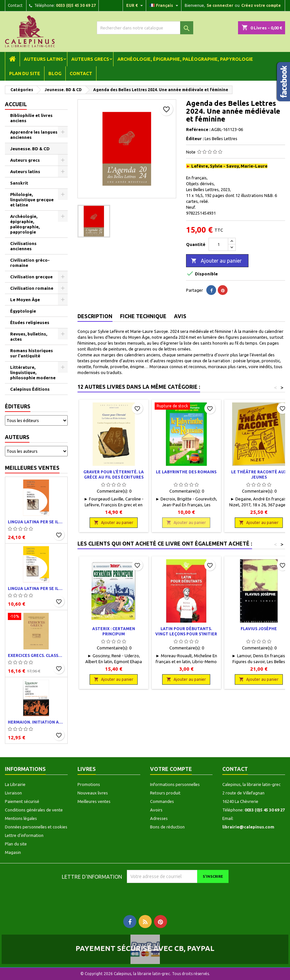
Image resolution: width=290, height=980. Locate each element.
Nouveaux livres (93, 793)
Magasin (13, 852)
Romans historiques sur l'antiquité (32, 353)
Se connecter (220, 5)
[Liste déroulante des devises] (135, 6)
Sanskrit (19, 183)
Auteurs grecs (90, 59)
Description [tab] (95, 316)
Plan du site (25, 73)
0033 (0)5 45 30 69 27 (76, 5)
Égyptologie (23, 311)
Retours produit (165, 793)
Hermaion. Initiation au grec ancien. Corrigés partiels (36, 722)
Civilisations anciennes (23, 246)
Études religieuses (30, 322)
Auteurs (17, 437)
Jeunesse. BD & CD (30, 149)
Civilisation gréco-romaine (30, 263)
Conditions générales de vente (34, 810)
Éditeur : (195, 139)
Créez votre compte (261, 5)
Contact (15, 5)
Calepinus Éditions (30, 389)
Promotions (89, 784)
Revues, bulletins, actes (29, 336)
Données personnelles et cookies (36, 827)
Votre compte (171, 769)
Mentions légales (21, 818)
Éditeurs (18, 406)
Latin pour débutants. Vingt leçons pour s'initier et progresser (186, 634)
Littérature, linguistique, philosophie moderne (33, 372)
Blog (55, 73)
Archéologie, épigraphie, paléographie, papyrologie (185, 59)
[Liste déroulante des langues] (165, 6)
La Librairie (15, 784)
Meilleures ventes (32, 468)
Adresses (159, 818)
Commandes (162, 801)
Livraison (13, 793)
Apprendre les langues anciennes (34, 135)
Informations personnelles (175, 784)
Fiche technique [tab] (143, 316)
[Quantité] (218, 244)
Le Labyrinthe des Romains (186, 472)
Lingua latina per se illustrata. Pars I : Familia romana (36, 522)
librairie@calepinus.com (248, 827)
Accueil (16, 104)
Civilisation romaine (32, 288)
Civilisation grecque (31, 277)
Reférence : (198, 129)
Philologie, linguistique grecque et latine (32, 200)
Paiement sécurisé (22, 801)
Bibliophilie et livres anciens (31, 118)
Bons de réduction (167, 827)
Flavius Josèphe (259, 629)
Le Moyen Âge (25, 300)
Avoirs (156, 810)
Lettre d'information (24, 835)
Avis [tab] (180, 316)
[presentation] (181, 896)
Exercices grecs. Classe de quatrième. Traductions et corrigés (36, 655)
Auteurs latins (43, 59)
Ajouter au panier (216, 261)
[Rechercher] (145, 28)
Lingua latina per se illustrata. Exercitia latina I (36, 588)
